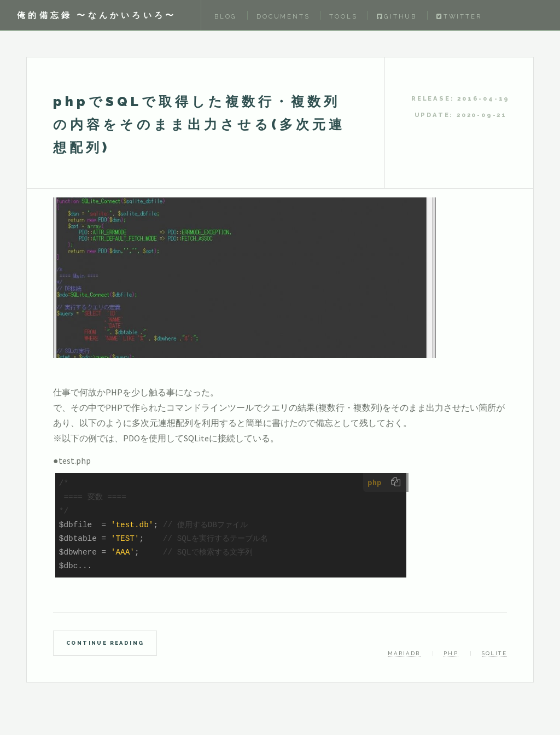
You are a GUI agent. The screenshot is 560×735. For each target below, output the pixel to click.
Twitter (459, 16)
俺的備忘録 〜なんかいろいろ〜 (97, 15)
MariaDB (404, 653)
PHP (451, 653)
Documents (283, 16)
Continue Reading (105, 643)
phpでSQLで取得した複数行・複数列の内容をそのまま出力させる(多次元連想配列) (199, 124)
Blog (226, 16)
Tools (343, 16)
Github (397, 16)
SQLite (494, 653)
